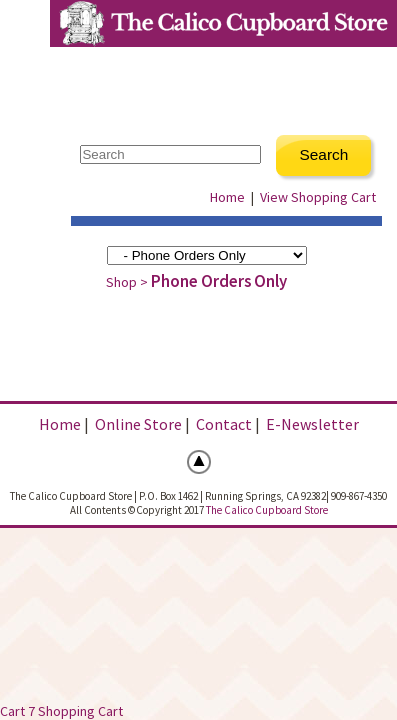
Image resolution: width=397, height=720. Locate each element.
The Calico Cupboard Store (267, 510)
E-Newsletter (312, 424)
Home (227, 197)
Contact (224, 424)
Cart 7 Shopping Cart (61, 711)
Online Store (138, 424)
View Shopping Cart (318, 197)
